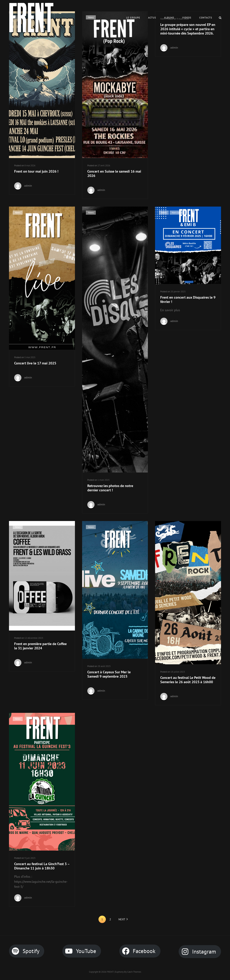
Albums (169, 18)
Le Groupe (133, 18)
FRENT (110, 972)
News (18, 213)
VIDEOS (187, 18)
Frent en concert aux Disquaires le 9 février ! (188, 300)
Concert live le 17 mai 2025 (35, 363)
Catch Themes (134, 972)
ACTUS (152, 18)
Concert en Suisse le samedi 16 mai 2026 (114, 173)
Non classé (177, 213)
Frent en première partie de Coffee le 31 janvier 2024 (40, 646)
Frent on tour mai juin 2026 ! (36, 171)
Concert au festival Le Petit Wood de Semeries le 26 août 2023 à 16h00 (188, 680)
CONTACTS (206, 18)
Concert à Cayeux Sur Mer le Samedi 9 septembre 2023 (109, 674)
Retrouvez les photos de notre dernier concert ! (110, 488)
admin (28, 186)
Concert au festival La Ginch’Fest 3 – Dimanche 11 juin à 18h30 (42, 866)
